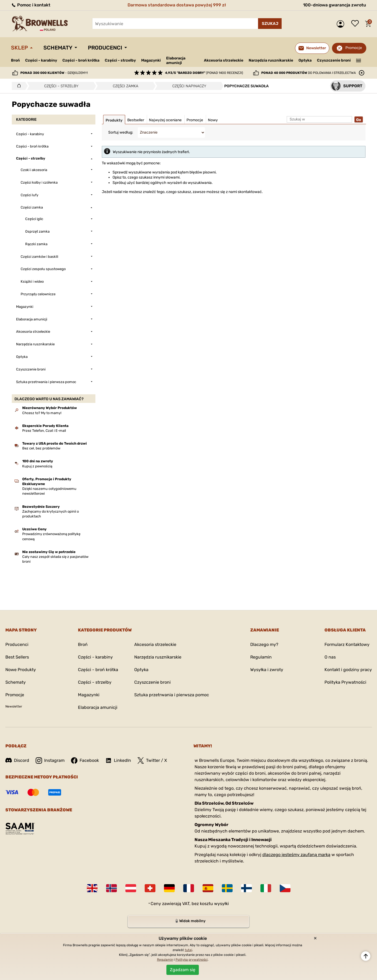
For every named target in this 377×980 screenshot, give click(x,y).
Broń (15, 60)
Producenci (105, 48)
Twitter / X (152, 760)
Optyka (305, 60)
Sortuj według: (121, 132)
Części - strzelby (120, 60)
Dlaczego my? (264, 644)
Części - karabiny (41, 60)
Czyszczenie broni (334, 60)
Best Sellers (17, 657)
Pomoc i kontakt (31, 5)
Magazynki (151, 60)
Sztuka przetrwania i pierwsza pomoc (172, 695)
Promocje (354, 48)
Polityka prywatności (192, 960)
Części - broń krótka (81, 60)
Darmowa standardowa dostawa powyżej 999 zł (177, 5)
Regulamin (261, 657)
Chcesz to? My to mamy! (42, 413)
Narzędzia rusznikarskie (271, 60)
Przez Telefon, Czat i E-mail (44, 431)
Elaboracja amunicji (176, 60)
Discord (17, 760)
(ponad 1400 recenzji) (204, 73)
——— (358, 60)
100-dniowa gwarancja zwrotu (335, 5)
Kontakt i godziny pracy (348, 670)
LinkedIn (118, 760)
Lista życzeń (356, 24)
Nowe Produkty (21, 670)
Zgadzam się (183, 970)
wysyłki (221, 904)
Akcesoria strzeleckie (224, 60)
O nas (330, 657)
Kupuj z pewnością (37, 466)
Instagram (50, 760)
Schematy (58, 48)
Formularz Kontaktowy (347, 644)
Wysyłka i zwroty (267, 670)
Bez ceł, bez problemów (41, 448)
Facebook (85, 760)
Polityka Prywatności (345, 682)
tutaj (188, 950)
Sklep (19, 48)
